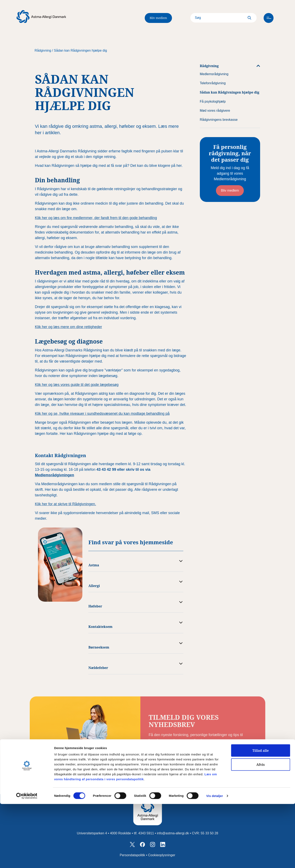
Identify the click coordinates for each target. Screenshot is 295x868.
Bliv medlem (158, 18)
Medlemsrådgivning (214, 74)
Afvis (261, 829)
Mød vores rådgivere (215, 111)
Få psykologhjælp (213, 101)
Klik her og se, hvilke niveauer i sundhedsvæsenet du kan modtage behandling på (102, 414)
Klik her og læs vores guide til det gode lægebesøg (77, 385)
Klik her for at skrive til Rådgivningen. (65, 504)
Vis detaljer (215, 860)
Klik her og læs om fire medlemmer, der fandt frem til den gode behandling (96, 218)
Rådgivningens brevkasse (219, 120)
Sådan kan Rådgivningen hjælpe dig (80, 50)
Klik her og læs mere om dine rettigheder (68, 327)
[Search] (215, 18)
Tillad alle (260, 815)
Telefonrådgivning (213, 83)
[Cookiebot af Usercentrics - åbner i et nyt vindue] (27, 860)
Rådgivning (43, 50)
